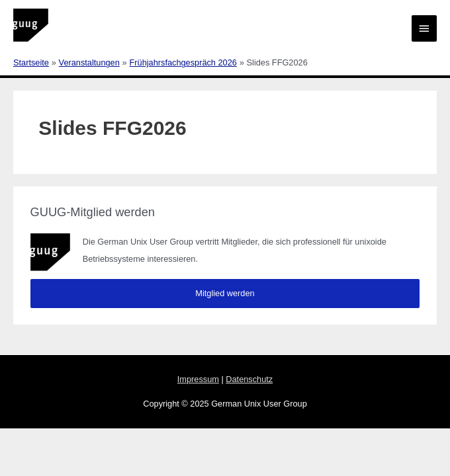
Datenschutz (249, 379)
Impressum (198, 379)
